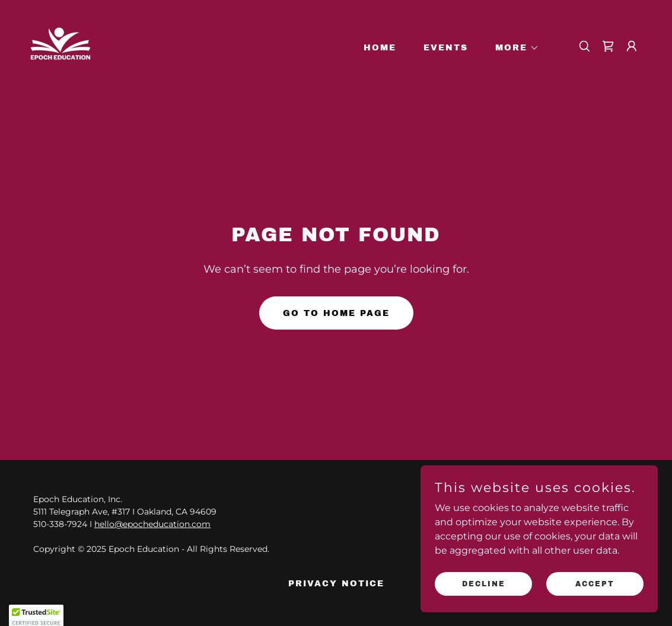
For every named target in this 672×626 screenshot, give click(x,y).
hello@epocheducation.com (152, 524)
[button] (513, 48)
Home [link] (380, 48)
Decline (484, 583)
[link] (60, 45)
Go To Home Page (336, 313)
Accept (595, 583)
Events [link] (446, 48)
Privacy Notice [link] (336, 584)
